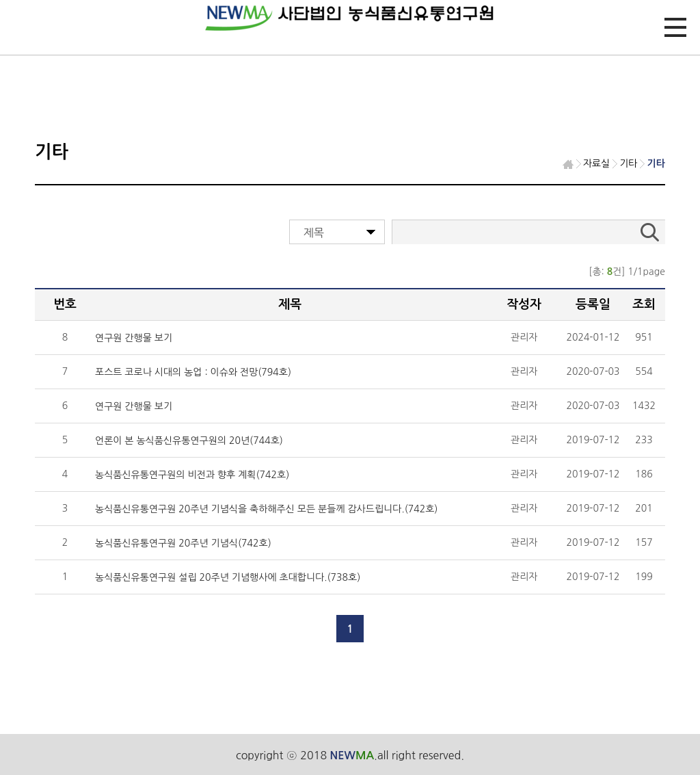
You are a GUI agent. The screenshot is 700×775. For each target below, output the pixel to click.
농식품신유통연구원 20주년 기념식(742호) (183, 543)
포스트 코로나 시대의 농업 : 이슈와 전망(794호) (193, 372)
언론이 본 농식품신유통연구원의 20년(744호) (189, 441)
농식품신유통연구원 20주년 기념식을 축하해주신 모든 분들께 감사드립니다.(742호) (266, 509)
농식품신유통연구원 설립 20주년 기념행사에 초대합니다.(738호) (228, 577)
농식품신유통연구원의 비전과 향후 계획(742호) (192, 475)
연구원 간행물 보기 (134, 338)
